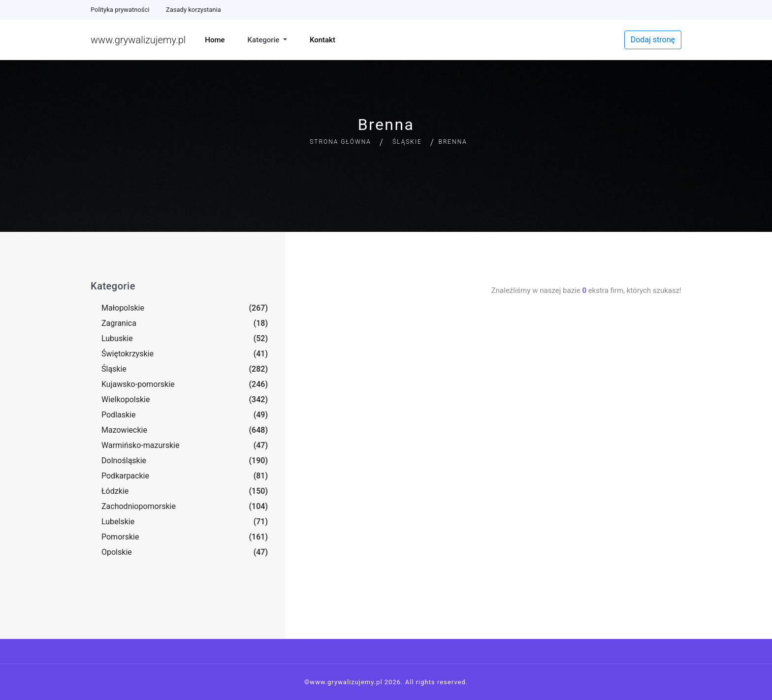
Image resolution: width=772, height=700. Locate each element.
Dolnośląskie (124, 461)
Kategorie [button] (265, 40)
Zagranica (119, 323)
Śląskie (407, 142)
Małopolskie (123, 308)
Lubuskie (117, 338)
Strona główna (340, 142)
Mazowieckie (124, 430)
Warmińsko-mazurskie (140, 445)
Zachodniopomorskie (139, 506)
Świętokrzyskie (128, 354)
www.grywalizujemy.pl (138, 40)
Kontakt (322, 40)
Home (215, 40)
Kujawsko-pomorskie (138, 384)
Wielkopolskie (126, 399)
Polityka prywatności (120, 10)
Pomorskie (120, 537)
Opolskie (117, 552)
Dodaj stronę (653, 40)
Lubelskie (118, 522)
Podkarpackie (125, 476)
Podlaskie (118, 415)
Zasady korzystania (193, 10)
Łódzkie (115, 491)
